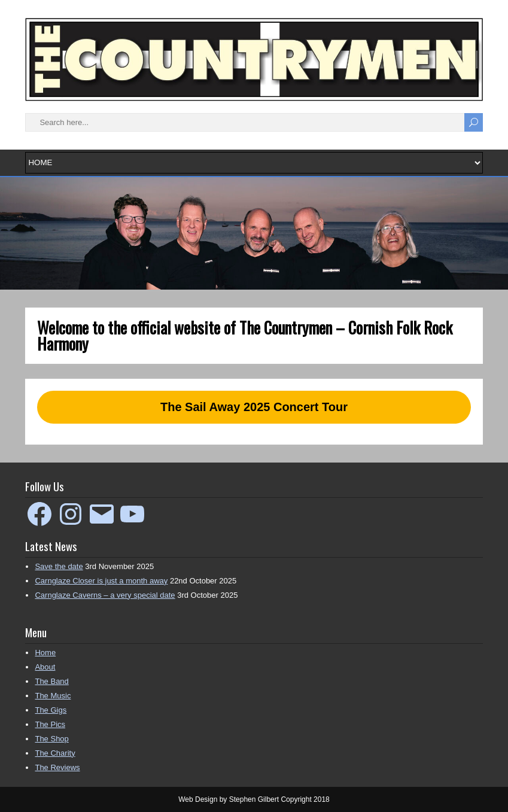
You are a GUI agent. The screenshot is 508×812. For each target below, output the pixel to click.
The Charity (55, 753)
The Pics (50, 724)
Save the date (59, 566)
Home (45, 653)
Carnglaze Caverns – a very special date (105, 595)
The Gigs (51, 710)
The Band (51, 681)
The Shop (51, 739)
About (45, 667)
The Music (53, 696)
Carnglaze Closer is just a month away (101, 581)
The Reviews (57, 767)
